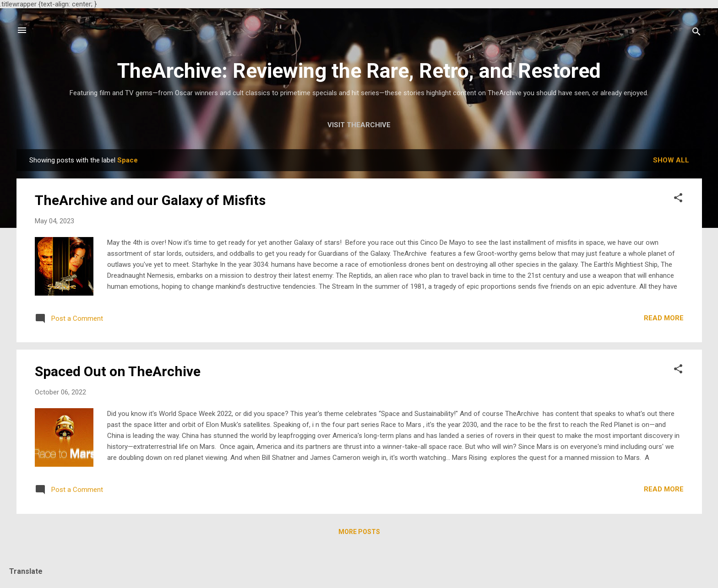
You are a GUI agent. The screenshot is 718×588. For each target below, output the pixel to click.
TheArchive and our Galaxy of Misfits (150, 200)
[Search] (696, 33)
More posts (359, 532)
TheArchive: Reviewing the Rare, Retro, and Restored (359, 71)
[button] (678, 199)
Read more (664, 318)
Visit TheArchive (359, 125)
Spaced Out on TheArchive (118, 371)
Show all (671, 160)
